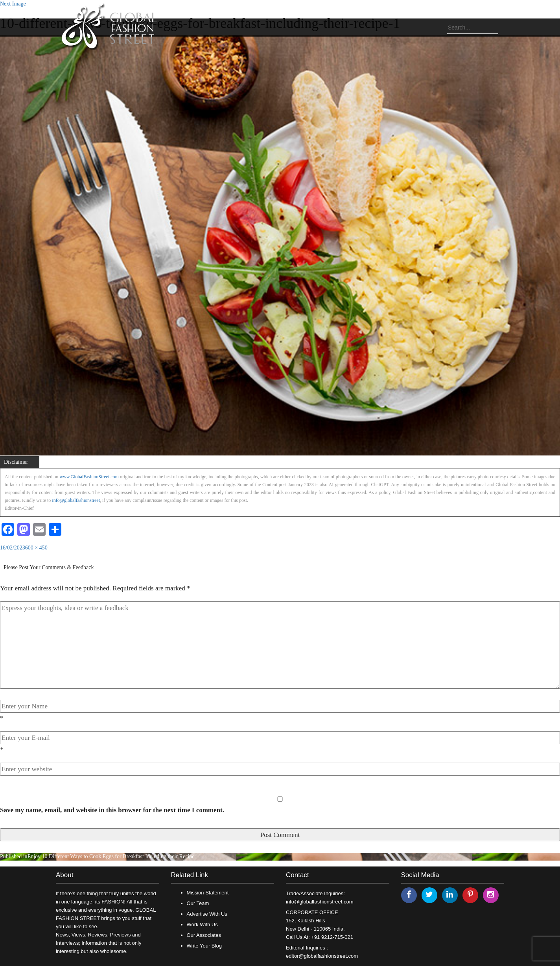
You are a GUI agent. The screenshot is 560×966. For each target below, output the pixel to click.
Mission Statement (208, 893)
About (64, 875)
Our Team (198, 903)
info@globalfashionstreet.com (320, 902)
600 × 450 (36, 548)
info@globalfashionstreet (76, 500)
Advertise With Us (207, 914)
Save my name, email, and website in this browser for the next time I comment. (112, 810)
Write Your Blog (204, 946)
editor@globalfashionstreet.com (322, 956)
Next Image (13, 4)
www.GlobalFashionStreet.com (89, 477)
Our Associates (204, 935)
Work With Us (202, 925)
